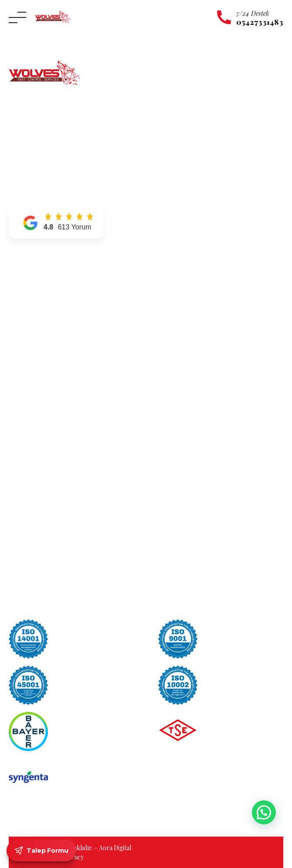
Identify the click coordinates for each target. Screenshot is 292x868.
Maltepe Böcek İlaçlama (42, 438)
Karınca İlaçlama (178, 274)
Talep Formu (41, 851)
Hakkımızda (26, 287)
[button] (56, 223)
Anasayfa (22, 274)
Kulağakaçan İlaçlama (185, 299)
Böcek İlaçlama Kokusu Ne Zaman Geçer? (216, 490)
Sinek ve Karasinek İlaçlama (193, 374)
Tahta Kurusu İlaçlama (186, 349)
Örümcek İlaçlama (181, 312)
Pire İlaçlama (173, 386)
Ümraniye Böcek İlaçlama (44, 463)
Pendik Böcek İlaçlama (40, 450)
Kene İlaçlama (175, 287)
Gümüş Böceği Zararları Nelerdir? (206, 438)
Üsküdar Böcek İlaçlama (43, 475)
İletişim (19, 324)
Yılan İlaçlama (175, 324)
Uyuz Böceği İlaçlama (185, 337)
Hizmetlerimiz (29, 299)
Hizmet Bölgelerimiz (38, 312)
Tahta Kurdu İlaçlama (185, 361)
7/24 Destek (253, 13)
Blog (16, 337)
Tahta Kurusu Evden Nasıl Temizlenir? (211, 452)
